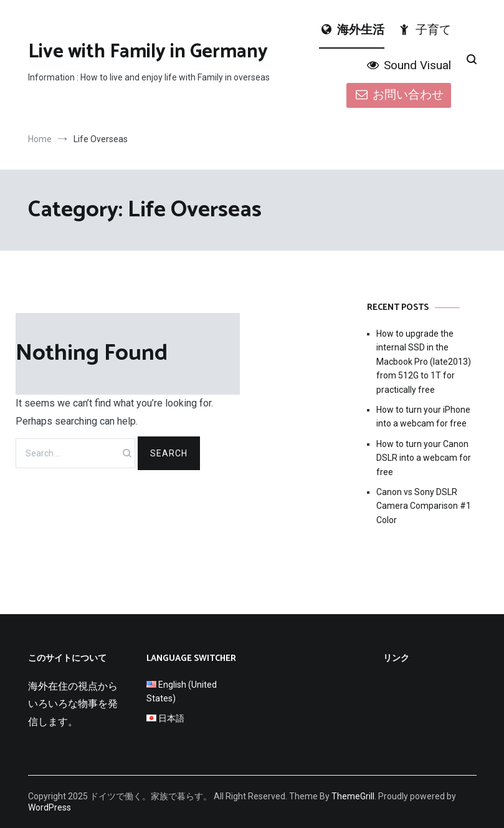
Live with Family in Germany (148, 52)
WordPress (50, 807)
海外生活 (352, 30)
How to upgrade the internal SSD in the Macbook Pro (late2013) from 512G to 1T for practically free (424, 362)
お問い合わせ (398, 94)
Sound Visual (408, 65)
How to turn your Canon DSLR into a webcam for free (424, 458)
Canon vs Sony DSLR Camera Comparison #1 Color (424, 506)
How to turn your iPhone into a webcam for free (423, 416)
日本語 (171, 718)
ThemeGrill (353, 796)
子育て (424, 30)
